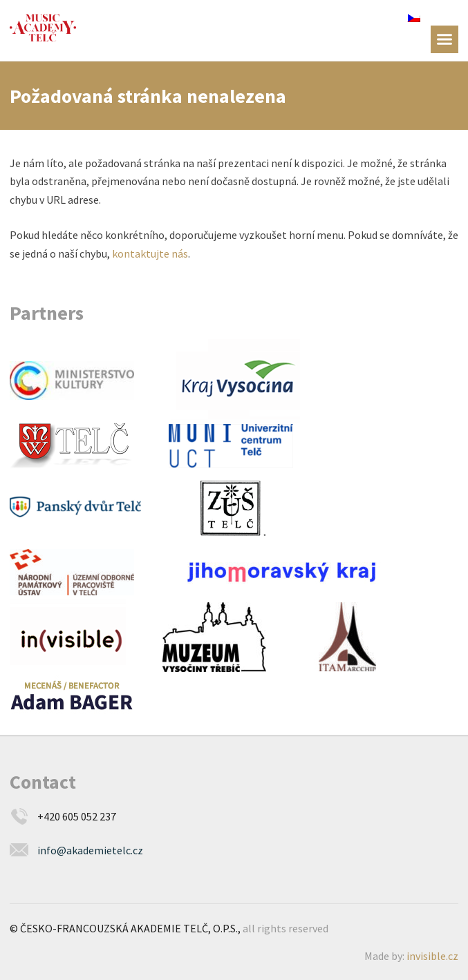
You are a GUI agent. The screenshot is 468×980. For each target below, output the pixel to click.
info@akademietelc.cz (90, 850)
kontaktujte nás (150, 253)
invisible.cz (432, 956)
